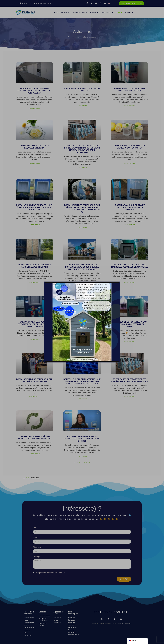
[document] (82, 322)
